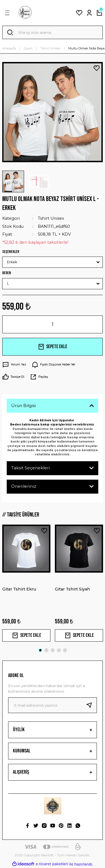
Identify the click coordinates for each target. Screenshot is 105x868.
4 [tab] (59, 650)
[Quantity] (53, 324)
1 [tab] (40, 650)
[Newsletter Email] (53, 705)
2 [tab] (46, 650)
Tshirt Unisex (51, 218)
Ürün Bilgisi (24, 406)
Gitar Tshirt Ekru (19, 589)
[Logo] (25, 13)
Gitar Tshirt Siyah (72, 589)
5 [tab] (65, 650)
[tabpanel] (26, 583)
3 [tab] (53, 650)
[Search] (53, 32)
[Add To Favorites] (97, 68)
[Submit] (91, 705)
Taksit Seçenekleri (31, 468)
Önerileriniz (24, 486)
